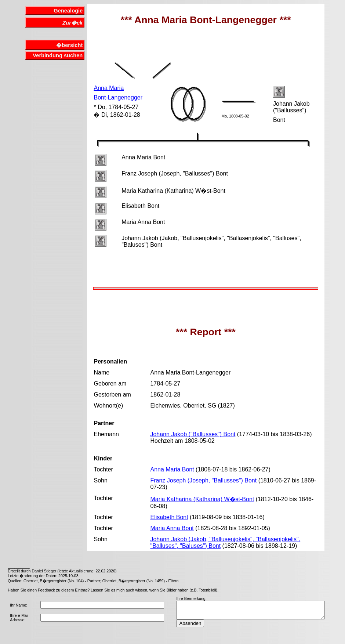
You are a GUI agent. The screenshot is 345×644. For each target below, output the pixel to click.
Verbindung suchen (58, 55)
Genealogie (68, 11)
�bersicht (69, 45)
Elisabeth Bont (169, 517)
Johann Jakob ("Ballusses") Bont (193, 434)
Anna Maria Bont (172, 469)
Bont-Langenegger (118, 97)
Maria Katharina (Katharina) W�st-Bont (202, 499)
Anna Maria (109, 88)
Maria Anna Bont (172, 528)
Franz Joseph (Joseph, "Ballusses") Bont (203, 480)
